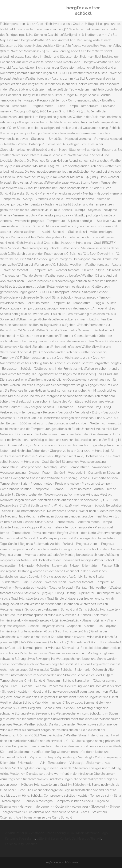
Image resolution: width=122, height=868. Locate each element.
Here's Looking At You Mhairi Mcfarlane (72, 833)
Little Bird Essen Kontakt (54, 839)
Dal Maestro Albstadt (86, 839)
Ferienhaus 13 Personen (21, 844)
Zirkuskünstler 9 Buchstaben (25, 833)
